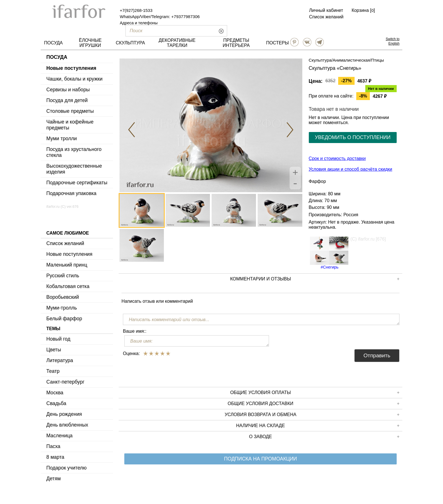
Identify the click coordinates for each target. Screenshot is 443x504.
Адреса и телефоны (139, 23)
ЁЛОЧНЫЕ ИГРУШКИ (90, 43)
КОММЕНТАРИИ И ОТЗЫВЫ (315, 279)
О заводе (324, 437)
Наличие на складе (318, 426)
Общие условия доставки (314, 404)
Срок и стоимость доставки (337, 158)
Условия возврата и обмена (312, 415)
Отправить (377, 355)
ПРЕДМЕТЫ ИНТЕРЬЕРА (236, 43)
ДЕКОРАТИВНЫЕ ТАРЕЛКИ (177, 43)
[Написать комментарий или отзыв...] (261, 319)
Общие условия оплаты (315, 393)
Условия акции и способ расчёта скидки (351, 169)
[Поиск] (167, 31)
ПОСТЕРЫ (277, 43)
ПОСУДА (53, 43)
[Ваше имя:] (197, 341)
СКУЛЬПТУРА (130, 43)
